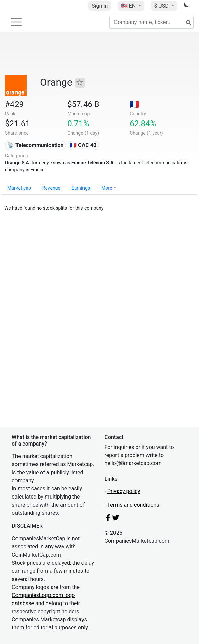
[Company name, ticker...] (152, 22)
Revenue (51, 188)
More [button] (107, 188)
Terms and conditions (133, 505)
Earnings (81, 188)
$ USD (162, 6)
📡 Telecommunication (35, 145)
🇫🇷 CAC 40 (83, 145)
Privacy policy (124, 491)
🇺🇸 (129, 6)
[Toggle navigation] (16, 22)
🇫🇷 (135, 104)
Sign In (100, 6)
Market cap (19, 188)
